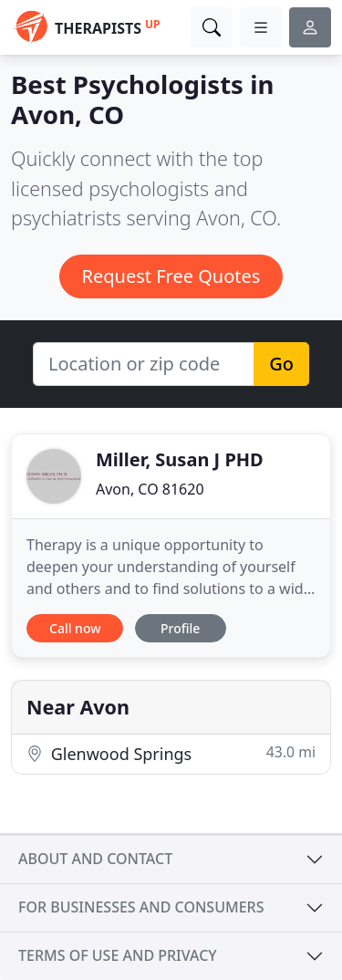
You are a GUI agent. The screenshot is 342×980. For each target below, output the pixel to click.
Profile (180, 628)
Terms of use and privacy (118, 955)
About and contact (95, 859)
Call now (75, 628)
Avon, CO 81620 (150, 489)
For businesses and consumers (141, 907)
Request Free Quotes (171, 276)
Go (281, 364)
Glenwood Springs (171, 753)
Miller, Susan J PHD (180, 459)
